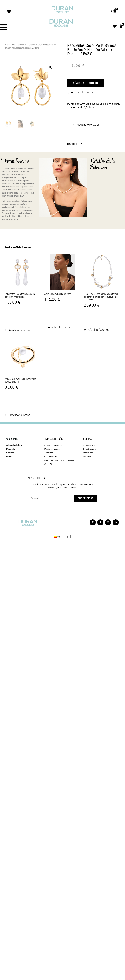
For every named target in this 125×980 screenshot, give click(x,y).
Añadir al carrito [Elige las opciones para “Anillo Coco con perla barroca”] (62, 316)
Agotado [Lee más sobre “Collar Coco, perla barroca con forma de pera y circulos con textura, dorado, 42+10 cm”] (95, 320)
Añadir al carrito (85, 83)
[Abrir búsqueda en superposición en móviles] (113, 11)
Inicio (7, 45)
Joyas (13, 45)
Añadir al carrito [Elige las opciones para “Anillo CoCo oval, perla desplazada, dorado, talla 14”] (23, 404)
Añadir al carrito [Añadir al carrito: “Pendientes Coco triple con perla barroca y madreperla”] (23, 319)
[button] (51, 68)
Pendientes (22, 45)
